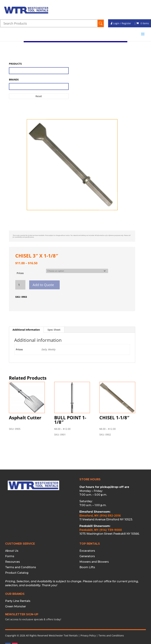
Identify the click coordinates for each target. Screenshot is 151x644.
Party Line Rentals (18, 601)
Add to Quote (43, 285)
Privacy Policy (88, 635)
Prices (20, 273)
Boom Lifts (87, 567)
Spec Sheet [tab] (54, 330)
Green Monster (16, 607)
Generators (87, 556)
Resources (13, 562)
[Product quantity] (20, 285)
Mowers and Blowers (94, 562)
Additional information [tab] (26, 330)
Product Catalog (17, 573)
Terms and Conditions (21, 567)
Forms (10, 556)
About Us (12, 551)
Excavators (87, 551)
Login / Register (121, 23)
